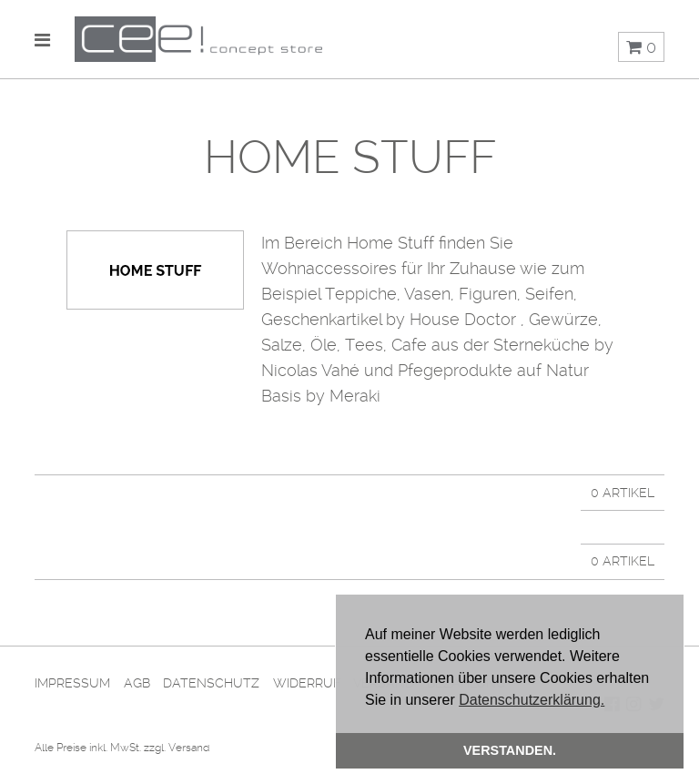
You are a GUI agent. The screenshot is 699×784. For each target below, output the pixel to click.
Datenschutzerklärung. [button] (532, 700)
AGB (137, 683)
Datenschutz (211, 683)
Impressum (72, 683)
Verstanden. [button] (510, 750)
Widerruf (307, 683)
